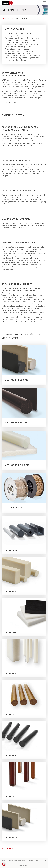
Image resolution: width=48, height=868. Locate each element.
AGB (21, 865)
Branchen (12, 18)
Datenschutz (23, 861)
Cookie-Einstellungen (38, 861)
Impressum (13, 861)
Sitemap (26, 865)
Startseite (5, 18)
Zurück (12, 849)
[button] (4, 864)
